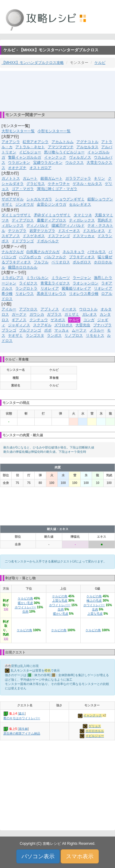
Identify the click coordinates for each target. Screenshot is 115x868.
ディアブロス (23, 220)
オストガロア (40, 168)
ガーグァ (19, 314)
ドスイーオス (69, 231)
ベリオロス (61, 262)
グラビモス (36, 184)
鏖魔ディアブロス (52, 220)
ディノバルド (37, 225)
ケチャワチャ (59, 184)
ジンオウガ (25, 204)
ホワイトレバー (25, 607)
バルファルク (55, 257)
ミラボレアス (13, 278)
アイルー (9, 309)
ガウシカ (37, 314)
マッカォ (62, 330)
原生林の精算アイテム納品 (22, 733)
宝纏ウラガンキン (48, 163)
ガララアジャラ (78, 178)
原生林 (23, 729)
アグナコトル (87, 142)
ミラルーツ (61, 278)
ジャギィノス (19, 325)
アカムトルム (63, 142)
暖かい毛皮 (25, 603)
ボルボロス (82, 262)
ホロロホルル (95, 731)
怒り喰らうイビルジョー (64, 152)
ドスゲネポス (34, 236)
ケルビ (100, 63)
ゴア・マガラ (23, 189)
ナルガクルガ (13, 252)
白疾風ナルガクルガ (43, 252)
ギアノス (19, 320)
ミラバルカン (37, 278)
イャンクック (55, 157)
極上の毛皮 (94, 601)
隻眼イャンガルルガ (25, 157)
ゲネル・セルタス (87, 184)
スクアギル (42, 325)
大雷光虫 (83, 325)
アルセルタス (87, 147)
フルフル (41, 262)
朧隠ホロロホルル (23, 267)
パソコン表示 (38, 856)
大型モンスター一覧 (18, 131)
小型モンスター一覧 (54, 131)
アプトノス (50, 309)
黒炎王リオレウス (52, 294)
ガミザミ (72, 314)
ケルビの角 (25, 598)
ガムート (30, 178)
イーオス (69, 309)
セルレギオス (80, 204)
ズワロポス (63, 325)
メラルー (97, 330)
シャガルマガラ (39, 199)
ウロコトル (88, 309)
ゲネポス (58, 320)
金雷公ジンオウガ (52, 204)
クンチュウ (39, 320)
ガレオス (90, 314)
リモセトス (95, 335)
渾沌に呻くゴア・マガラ (57, 189)
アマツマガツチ (61, 147)
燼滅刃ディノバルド (68, 225)
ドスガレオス (94, 231)
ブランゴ (9, 330)
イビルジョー (30, 152)
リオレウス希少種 (84, 294)
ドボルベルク (48, 241)
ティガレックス (82, 220)
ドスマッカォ (84, 236)
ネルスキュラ (74, 252)
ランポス (54, 335)
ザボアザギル (13, 199)
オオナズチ (17, 168)
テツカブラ (17, 231)
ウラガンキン (19, 163)
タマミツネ (83, 215)
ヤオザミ (15, 335)
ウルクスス (75, 163)
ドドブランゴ (23, 241)
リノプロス (74, 335)
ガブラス (54, 314)
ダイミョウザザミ (16, 215)
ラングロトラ (26, 288)
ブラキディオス (82, 257)
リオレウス (25, 294)
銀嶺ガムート (52, 178)
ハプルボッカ (30, 257)
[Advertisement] (58, 91)
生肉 (25, 612)
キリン (99, 178)
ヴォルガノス (80, 157)
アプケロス (28, 309)
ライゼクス (28, 283)
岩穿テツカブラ (42, 231)
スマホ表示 (80, 856)
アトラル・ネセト (30, 147)
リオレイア (50, 288)
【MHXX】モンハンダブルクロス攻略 (33, 63)
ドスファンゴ (59, 236)
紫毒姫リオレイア (76, 288)
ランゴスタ (35, 335)
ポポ (48, 330)
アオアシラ (11, 142)
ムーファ (79, 330)
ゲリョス (95, 726)
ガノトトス (11, 178)
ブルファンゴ (30, 330)
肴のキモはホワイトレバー (22, 718)
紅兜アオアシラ (36, 142)
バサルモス (97, 252)
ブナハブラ (102, 325)
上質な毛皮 (60, 601)
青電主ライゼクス (55, 283)
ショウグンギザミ (70, 199)
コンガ (89, 320)
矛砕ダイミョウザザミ (52, 215)
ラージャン (82, 278)
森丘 (22, 713)
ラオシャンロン (86, 283)
